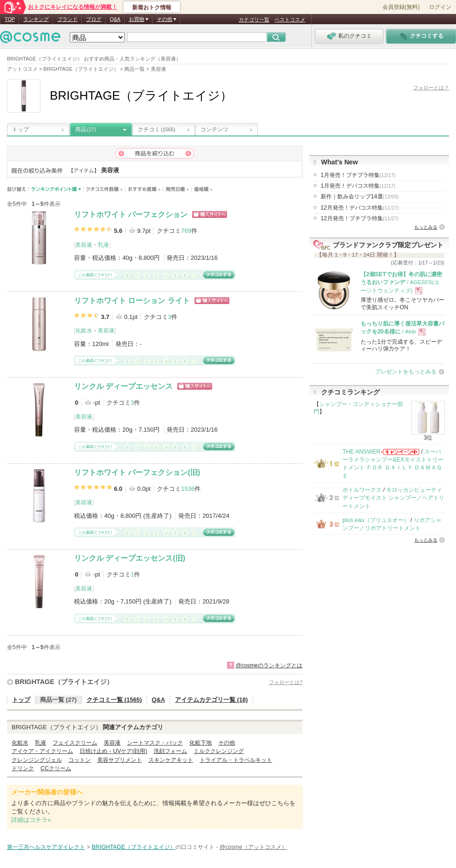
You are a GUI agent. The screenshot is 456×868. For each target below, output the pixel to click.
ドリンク (23, 768)
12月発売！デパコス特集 (360, 208)
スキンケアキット (171, 760)
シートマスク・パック (155, 743)
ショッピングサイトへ (210, 214)
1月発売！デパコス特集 (358, 186)
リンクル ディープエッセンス (123, 386)
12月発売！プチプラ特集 (360, 218)
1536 (188, 489)
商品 (86, 129)
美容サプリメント (120, 760)
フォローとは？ (431, 88)
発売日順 (178, 189)
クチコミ (157, 129)
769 (186, 231)
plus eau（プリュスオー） (376, 520)
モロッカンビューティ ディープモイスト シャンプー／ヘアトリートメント (393, 498)
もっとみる (426, 227)
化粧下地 (201, 743)
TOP (10, 19)
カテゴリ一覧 (254, 20)
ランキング (36, 19)
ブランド (67, 19)
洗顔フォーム (170, 751)
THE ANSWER (362, 452)
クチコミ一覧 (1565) (114, 700)
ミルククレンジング (219, 751)
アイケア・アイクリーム (42, 751)
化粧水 (84, 331)
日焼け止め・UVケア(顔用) (113, 751)
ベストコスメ (290, 20)
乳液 (103, 245)
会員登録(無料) (401, 7)
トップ (20, 129)
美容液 (84, 245)
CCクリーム (56, 768)
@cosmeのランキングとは (269, 665)
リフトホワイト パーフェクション (131, 214)
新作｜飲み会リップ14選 (360, 197)
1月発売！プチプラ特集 (358, 175)
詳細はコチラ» (31, 820)
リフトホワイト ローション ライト (132, 301)
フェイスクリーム (75, 743)
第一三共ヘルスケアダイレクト (46, 847)
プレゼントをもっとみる (406, 372)
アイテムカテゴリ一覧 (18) (211, 700)
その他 (227, 743)
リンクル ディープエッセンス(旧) (130, 558)
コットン (80, 760)
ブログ (94, 19)
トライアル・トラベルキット (236, 760)
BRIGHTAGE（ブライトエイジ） (64, 682)
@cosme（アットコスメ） (253, 847)
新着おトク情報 (152, 7)
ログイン (440, 7)
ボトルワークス (362, 490)
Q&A (115, 19)
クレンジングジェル (37, 760)
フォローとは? (286, 682)
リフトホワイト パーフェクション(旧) (137, 472)
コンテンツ (215, 129)
